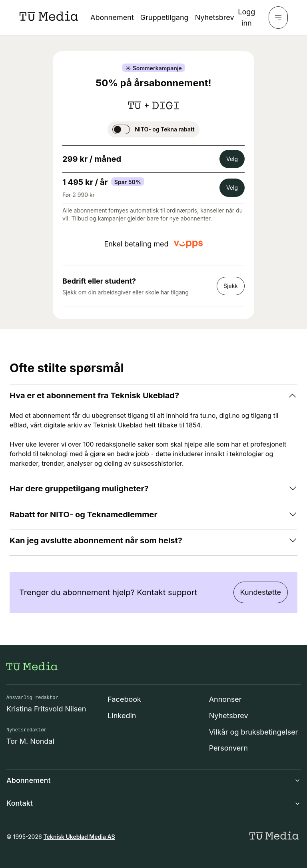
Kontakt (153, 803)
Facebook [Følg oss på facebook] (124, 699)
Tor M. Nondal (30, 741)
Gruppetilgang (164, 17)
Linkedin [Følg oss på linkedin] (122, 716)
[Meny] (278, 18)
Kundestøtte (261, 592)
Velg (232, 159)
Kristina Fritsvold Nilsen (46, 709)
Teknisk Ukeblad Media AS (79, 837)
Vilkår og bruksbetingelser (254, 732)
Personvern (228, 748)
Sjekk (231, 286)
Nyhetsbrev (215, 17)
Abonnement (112, 17)
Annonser (225, 699)
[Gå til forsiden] (32, 666)
